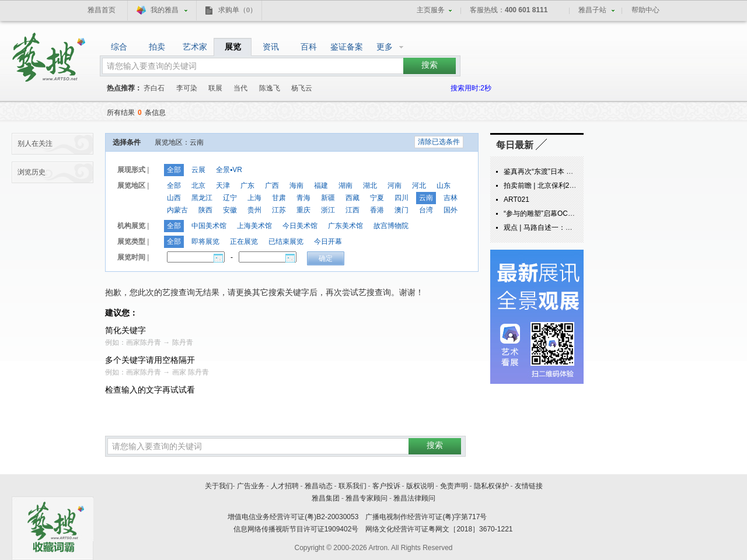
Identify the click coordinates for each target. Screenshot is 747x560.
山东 (444, 185)
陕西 (205, 210)
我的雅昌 (165, 10)
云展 (198, 170)
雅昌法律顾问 (414, 498)
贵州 (254, 210)
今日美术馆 (300, 226)
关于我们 (219, 486)
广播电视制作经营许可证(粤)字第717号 (426, 517)
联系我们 (352, 486)
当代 (240, 88)
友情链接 (529, 486)
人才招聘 (285, 486)
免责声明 (454, 486)
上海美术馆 (254, 226)
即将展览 (205, 242)
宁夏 (377, 198)
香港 (377, 210)
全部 (174, 170)
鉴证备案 (347, 47)
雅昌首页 (102, 10)
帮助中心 (645, 10)
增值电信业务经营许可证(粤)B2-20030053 (293, 517)
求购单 (238, 10)
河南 (395, 185)
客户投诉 (386, 486)
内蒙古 (177, 210)
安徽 (230, 210)
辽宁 (230, 198)
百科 (309, 47)
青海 (303, 198)
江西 (352, 210)
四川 (402, 198)
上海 (254, 198)
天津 (223, 185)
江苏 (279, 210)
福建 (321, 185)
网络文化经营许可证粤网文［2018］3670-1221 (439, 529)
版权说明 (420, 486)
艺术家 (195, 47)
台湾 (426, 210)
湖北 (370, 185)
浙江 (328, 210)
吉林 (451, 198)
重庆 (303, 210)
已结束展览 (286, 242)
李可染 (187, 88)
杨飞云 (302, 88)
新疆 (328, 198)
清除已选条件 (439, 142)
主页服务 (431, 10)
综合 (119, 47)
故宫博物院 (391, 226)
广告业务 (251, 486)
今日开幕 (328, 242)
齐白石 (154, 88)
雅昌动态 (319, 486)
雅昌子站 (592, 10)
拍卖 (157, 47)
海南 (296, 185)
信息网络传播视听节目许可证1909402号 (296, 529)
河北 (419, 185)
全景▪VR (229, 170)
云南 (426, 198)
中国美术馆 (209, 226)
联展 (215, 88)
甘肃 (279, 198)
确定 (326, 258)
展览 (233, 47)
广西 (272, 185)
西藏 (352, 198)
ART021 (516, 199)
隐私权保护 (491, 486)
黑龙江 (202, 198)
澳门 (402, 210)
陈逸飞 (270, 88)
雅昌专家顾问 (366, 498)
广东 (247, 185)
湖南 (345, 185)
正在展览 (244, 242)
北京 (198, 185)
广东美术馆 (345, 226)
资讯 (271, 47)
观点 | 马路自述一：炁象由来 (549, 228)
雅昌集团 (326, 498)
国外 (451, 210)
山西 (174, 198)
